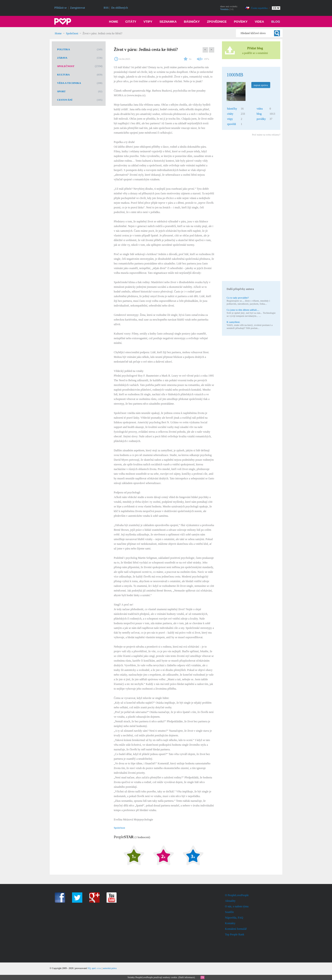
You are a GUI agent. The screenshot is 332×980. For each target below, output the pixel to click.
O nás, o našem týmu (237, 906)
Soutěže (229, 912)
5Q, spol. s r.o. (94, 968)
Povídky (241, 22)
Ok (202, 977)
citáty (230, 114)
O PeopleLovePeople (237, 895)
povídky (261, 119)
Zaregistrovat (77, 8)
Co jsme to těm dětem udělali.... (243, 310)
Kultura (63, 75)
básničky (232, 109)
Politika (64, 49)
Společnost (72, 33)
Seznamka (168, 22)
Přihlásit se (61, 8)
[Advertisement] (251, 209)
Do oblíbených (119, 8)
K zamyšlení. (233, 322)
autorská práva (110, 968)
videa (260, 109)
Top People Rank (235, 934)
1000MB (235, 75)
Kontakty (230, 923)
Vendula (224, 9)
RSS (106, 8)
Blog (276, 22)
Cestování (65, 100)
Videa (259, 22)
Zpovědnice (217, 22)
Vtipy (148, 22)
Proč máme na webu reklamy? (266, 135)
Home (114, 22)
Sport (61, 91)
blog (259, 114)
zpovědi (232, 124)
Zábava (62, 58)
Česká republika (260, 8)
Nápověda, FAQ (234, 918)
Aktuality (230, 901)
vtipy (230, 119)
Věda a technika (69, 83)
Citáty (131, 22)
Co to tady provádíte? (238, 298)
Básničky (192, 22)
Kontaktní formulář (236, 929)
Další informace (187, 977)
